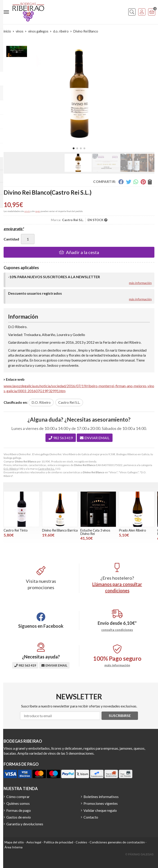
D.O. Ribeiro (11, 469)
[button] (74, 148)
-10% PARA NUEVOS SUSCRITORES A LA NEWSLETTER (54, 277)
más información (140, 283)
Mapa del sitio (14, 842)
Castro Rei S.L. (46, 469)
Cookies (81, 842)
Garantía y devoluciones (25, 824)
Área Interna (14, 847)
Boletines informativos (101, 797)
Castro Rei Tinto (16, 530)
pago (38, 211)
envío (27, 211)
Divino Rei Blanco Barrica (60, 530)
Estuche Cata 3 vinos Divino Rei (95, 532)
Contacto (91, 817)
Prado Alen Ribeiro (132, 530)
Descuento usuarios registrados (35, 293)
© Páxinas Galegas (139, 854)
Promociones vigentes (101, 803)
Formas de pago (19, 810)
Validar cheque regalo (100, 810)
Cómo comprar (18, 797)
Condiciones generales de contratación (117, 842)
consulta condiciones (117, 630)
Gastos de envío (19, 817)
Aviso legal (34, 842)
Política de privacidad (58, 842)
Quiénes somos (18, 803)
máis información (117, 665)
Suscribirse (120, 715)
